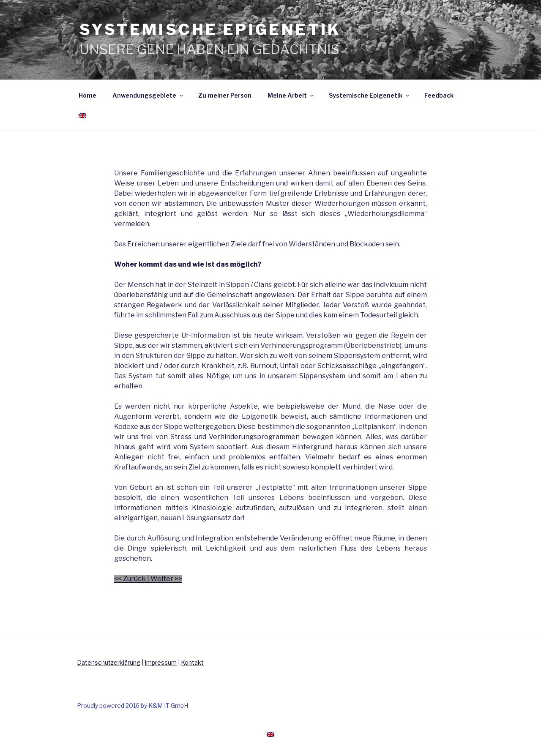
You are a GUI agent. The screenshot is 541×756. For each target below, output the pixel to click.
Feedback (439, 95)
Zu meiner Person (225, 95)
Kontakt (192, 662)
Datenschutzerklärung (109, 662)
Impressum (161, 662)
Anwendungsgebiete (148, 95)
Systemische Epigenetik (370, 95)
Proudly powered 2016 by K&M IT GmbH (133, 706)
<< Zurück (130, 579)
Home (87, 95)
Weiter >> (166, 579)
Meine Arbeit (291, 95)
